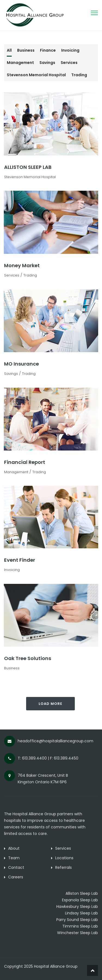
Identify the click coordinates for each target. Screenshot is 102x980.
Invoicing (70, 50)
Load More (50, 704)
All (9, 50)
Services (69, 63)
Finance (48, 50)
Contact (16, 867)
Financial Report (25, 462)
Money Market (22, 265)
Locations (64, 858)
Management (20, 63)
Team (14, 858)
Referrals (64, 867)
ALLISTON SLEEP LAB (28, 167)
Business (26, 50)
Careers (16, 877)
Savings (47, 63)
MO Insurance (21, 364)
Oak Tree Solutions (28, 658)
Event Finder (20, 560)
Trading (79, 75)
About (14, 848)
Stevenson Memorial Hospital (36, 75)
